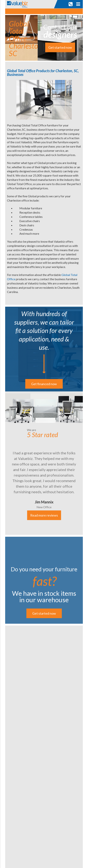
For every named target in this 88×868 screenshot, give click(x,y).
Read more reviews (44, 515)
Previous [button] (2, 463)
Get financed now (44, 384)
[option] (44, 463)
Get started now (60, 47)
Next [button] (86, 463)
